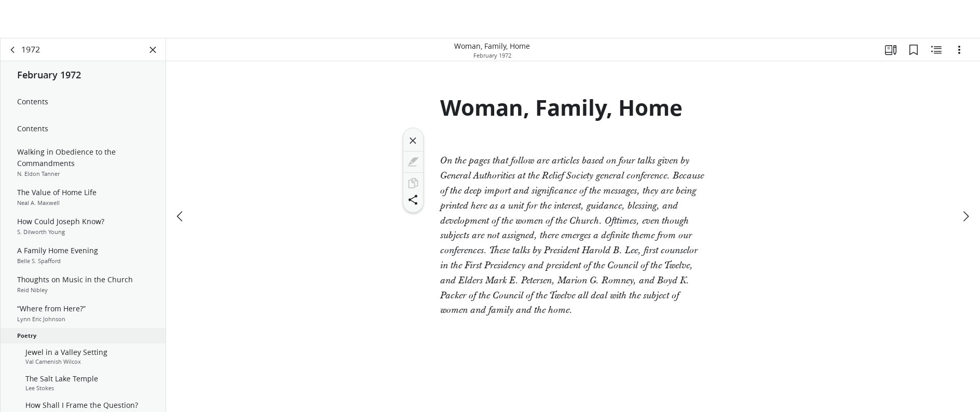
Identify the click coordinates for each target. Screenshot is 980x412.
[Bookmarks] (914, 50)
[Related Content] (936, 50)
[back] (13, 50)
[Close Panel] (153, 50)
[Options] (959, 50)
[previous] (181, 216)
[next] (965, 216)
